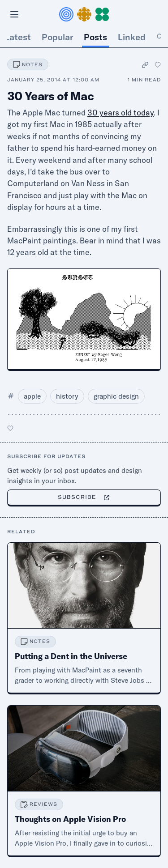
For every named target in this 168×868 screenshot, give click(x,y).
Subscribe (84, 497)
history (67, 396)
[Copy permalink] (146, 65)
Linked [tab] (132, 37)
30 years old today (121, 113)
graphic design (116, 396)
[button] (84, 14)
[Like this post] (158, 65)
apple (32, 396)
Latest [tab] (18, 37)
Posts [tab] (95, 37)
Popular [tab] (57, 37)
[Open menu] (14, 14)
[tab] (160, 37)
